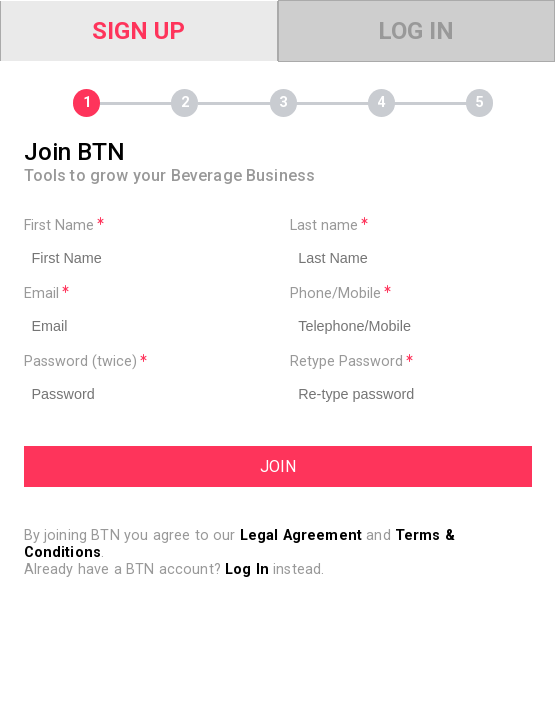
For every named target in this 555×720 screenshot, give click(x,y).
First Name (64, 225)
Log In (416, 31)
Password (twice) (85, 361)
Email (46, 293)
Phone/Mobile (340, 293)
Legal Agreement (301, 535)
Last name (329, 225)
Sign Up (138, 31)
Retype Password (351, 361)
